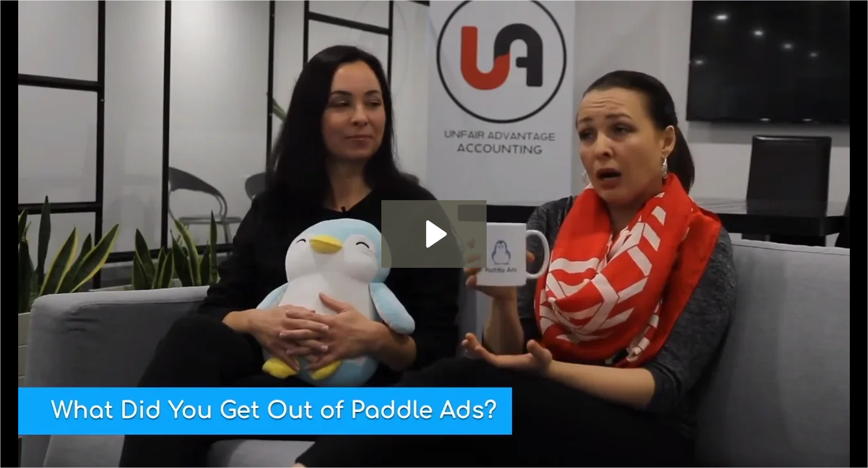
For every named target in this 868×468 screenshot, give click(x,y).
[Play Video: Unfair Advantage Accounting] (434, 234)
